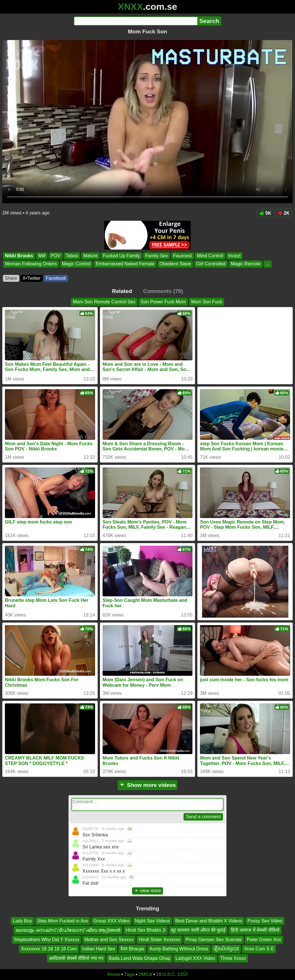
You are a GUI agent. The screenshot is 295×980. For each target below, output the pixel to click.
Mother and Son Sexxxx (109, 940)
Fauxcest (183, 256)
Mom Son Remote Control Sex (104, 302)
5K (265, 213)
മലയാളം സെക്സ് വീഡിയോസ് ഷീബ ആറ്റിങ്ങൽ (68, 930)
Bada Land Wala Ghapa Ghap (139, 958)
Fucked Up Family (121, 256)
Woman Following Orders (31, 264)
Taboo (72, 256)
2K (284, 213)
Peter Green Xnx (264, 940)
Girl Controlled (211, 264)
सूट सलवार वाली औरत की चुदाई (198, 930)
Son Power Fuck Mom (163, 302)
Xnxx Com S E (259, 949)
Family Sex (157, 256)
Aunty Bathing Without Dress (179, 949)
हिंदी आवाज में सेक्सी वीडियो (255, 930)
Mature (90, 256)
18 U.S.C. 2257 (172, 974)
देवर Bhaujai (132, 949)
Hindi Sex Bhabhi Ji (146, 930)
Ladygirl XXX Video (195, 958)
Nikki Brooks (19, 256)
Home (114, 974)
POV (56, 256)
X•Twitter (32, 278)
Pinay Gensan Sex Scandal (214, 940)
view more (147, 891)
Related (122, 291)
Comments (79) (163, 291)
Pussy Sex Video (265, 921)
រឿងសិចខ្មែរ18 (226, 949)
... (267, 264)
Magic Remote (246, 264)
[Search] (136, 21)
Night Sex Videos (152, 921)
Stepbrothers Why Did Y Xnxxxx (47, 940)
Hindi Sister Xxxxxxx (159, 940)
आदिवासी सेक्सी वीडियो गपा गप (76, 958)
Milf (42, 256)
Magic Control (76, 264)
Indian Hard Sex (99, 949)
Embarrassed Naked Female (125, 264)
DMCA (145, 974)
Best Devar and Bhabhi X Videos (209, 921)
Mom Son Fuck (207, 302)
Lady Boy (22, 921)
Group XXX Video (111, 921)
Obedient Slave (175, 264)
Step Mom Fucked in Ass (63, 921)
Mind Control (210, 256)
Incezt (235, 256)
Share (11, 278)
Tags (129, 974)
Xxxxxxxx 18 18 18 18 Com (49, 949)
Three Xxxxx (233, 958)
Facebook (56, 278)
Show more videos (148, 785)
